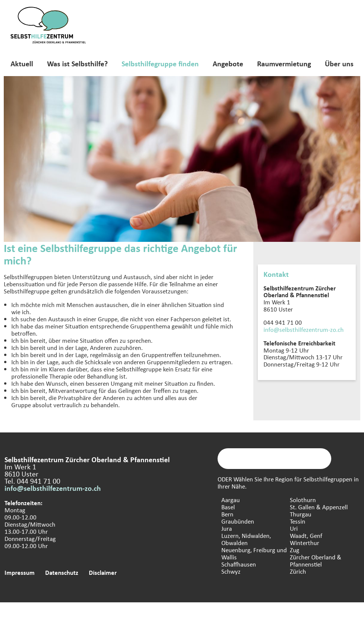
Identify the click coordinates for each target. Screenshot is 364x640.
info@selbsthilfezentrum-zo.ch (304, 329)
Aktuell (22, 63)
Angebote (228, 63)
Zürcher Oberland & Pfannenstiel (316, 561)
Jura (227, 528)
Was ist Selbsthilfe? (77, 63)
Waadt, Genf (306, 535)
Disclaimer (103, 572)
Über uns (339, 63)
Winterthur (305, 543)
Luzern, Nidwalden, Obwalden (246, 539)
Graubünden (238, 521)
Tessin (298, 521)
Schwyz (231, 571)
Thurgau (301, 514)
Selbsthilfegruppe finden (160, 63)
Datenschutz (62, 572)
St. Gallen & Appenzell (319, 507)
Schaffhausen (239, 564)
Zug (295, 550)
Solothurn (303, 500)
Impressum (20, 572)
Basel (228, 507)
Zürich (298, 571)
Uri (294, 528)
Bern (227, 514)
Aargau (231, 500)
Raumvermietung (284, 63)
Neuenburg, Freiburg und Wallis (254, 553)
